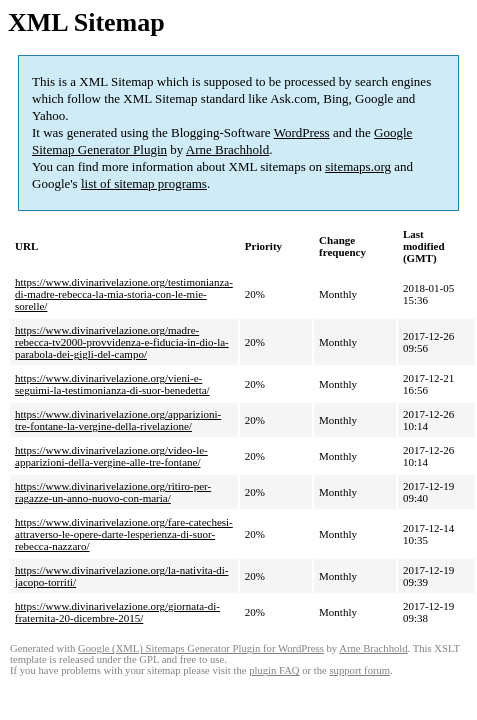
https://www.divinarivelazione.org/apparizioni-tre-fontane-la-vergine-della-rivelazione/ (118, 420)
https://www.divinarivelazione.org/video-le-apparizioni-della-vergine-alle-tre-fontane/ (111, 456)
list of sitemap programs (144, 183)
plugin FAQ (274, 670)
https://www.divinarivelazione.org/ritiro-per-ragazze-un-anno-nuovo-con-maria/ (113, 492)
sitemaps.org (358, 166)
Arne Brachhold (227, 149)
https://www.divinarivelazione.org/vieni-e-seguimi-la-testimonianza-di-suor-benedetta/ (112, 384)
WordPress (302, 132)
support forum (359, 670)
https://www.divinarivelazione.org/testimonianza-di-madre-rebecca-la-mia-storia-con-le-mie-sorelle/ (124, 294)
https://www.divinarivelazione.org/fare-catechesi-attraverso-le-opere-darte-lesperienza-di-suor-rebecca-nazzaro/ (124, 534)
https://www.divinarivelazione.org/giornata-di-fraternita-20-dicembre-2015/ (117, 612)
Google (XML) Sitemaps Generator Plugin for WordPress (201, 648)
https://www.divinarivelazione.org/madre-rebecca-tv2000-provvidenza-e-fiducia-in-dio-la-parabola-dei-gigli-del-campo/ (122, 342)
